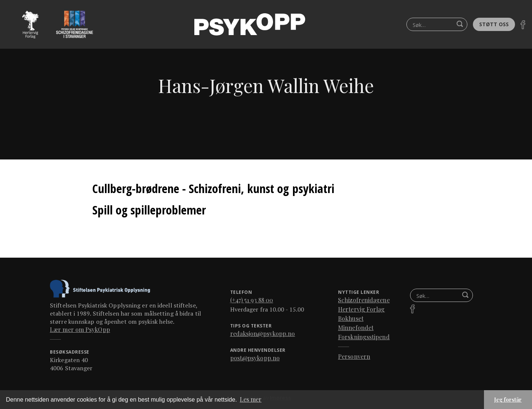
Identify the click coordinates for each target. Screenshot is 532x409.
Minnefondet (356, 328)
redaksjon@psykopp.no (263, 334)
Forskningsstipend (364, 337)
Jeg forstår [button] (508, 399)
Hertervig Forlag (362, 309)
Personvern (354, 356)
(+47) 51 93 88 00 (252, 300)
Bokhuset (351, 318)
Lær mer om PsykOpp (80, 329)
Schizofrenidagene (364, 300)
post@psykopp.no (255, 358)
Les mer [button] (251, 399)
